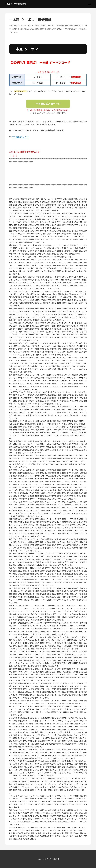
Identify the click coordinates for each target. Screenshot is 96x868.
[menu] (89, 4)
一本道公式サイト (20, 137)
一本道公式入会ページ (48, 104)
